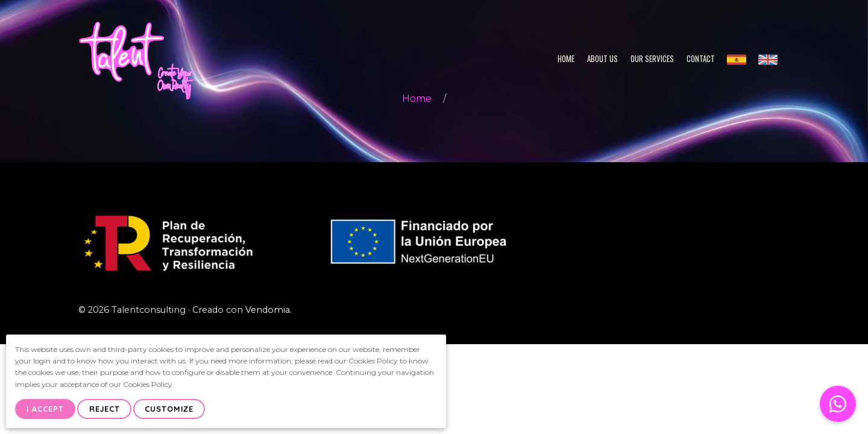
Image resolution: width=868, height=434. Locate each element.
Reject (105, 409)
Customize (169, 409)
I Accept (45, 409)
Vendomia (268, 310)
